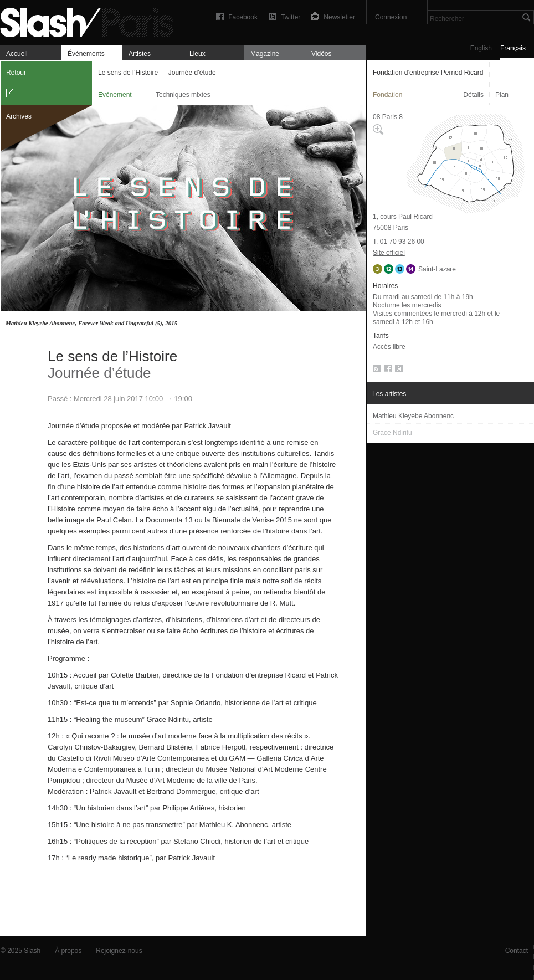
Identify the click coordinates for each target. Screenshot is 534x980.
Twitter (291, 17)
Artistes (140, 54)
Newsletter (339, 17)
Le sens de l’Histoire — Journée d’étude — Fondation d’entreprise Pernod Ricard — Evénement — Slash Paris (91, 21)
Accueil (17, 54)
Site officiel (389, 253)
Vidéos (321, 54)
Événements (86, 54)
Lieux (197, 54)
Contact (517, 951)
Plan (502, 95)
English (481, 48)
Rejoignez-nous (119, 951)
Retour (16, 73)
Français (513, 48)
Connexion (391, 17)
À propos (68, 951)
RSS (375, 371)
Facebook (243, 17)
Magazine (265, 54)
